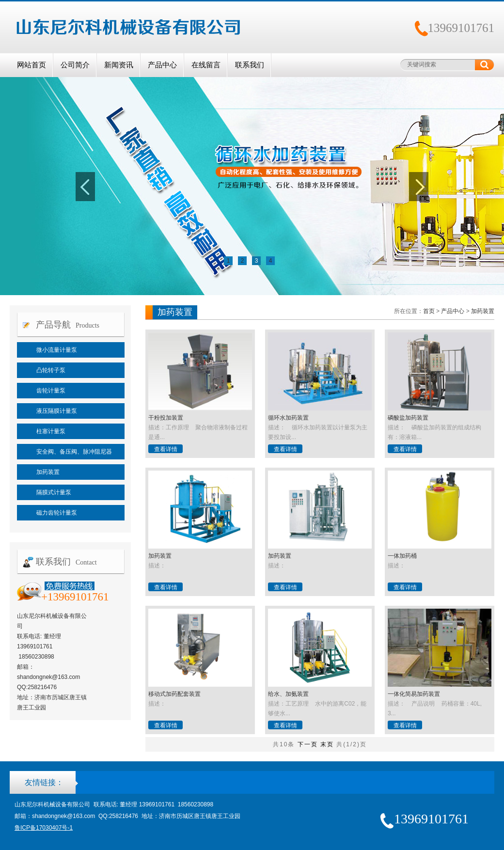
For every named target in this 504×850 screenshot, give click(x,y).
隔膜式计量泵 (54, 492)
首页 (429, 311)
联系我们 (250, 65)
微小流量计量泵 (57, 350)
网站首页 (31, 65)
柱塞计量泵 (51, 431)
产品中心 (162, 65)
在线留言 (206, 65)
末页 (327, 744)
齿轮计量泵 (51, 391)
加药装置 (48, 472)
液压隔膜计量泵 (57, 411)
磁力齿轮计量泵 (57, 513)
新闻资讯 (119, 65)
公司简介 (75, 65)
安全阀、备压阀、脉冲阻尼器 (74, 452)
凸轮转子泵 (51, 370)
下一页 (308, 744)
